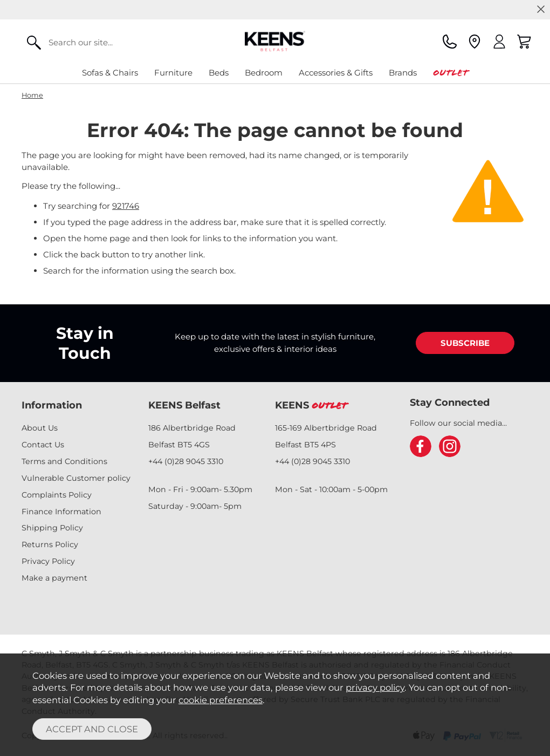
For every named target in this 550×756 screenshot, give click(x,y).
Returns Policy (50, 544)
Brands (403, 73)
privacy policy (375, 687)
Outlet (451, 73)
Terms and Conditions (64, 461)
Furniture (173, 73)
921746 (126, 206)
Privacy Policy (48, 561)
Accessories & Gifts (336, 73)
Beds (219, 73)
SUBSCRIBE (465, 343)
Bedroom (264, 73)
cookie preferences (221, 700)
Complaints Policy (57, 495)
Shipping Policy (52, 528)
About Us (40, 428)
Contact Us (43, 445)
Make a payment (54, 578)
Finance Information (61, 512)
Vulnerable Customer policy (76, 478)
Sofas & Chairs (110, 73)
